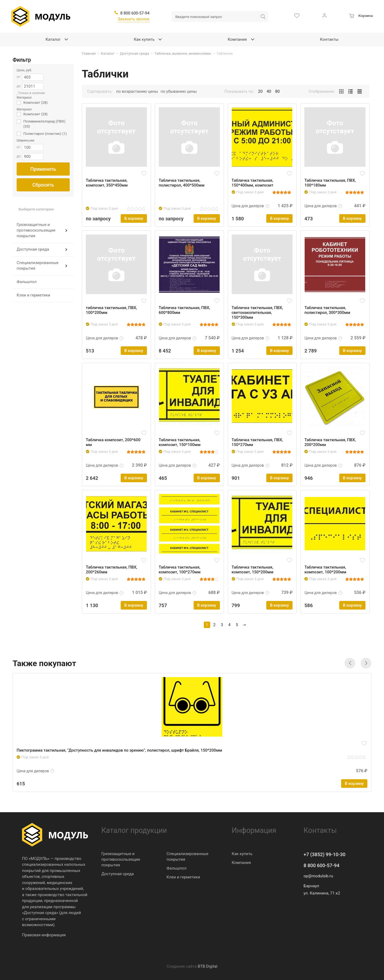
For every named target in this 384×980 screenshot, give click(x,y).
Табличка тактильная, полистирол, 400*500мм (182, 183)
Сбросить (43, 185)
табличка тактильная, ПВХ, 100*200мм (111, 310)
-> (245, 625)
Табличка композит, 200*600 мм (113, 442)
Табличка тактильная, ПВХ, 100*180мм (330, 183)
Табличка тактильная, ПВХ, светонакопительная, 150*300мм (257, 313)
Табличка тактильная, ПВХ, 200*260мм (112, 570)
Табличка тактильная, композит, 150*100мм (180, 442)
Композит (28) (36, 102)
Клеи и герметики (33, 295)
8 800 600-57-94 (322, 865)
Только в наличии (32, 93)
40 (269, 91)
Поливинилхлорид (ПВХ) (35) (44, 124)
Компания (241, 863)
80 (277, 91)
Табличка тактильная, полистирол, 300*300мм (327, 310)
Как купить (242, 854)
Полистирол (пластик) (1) (45, 133)
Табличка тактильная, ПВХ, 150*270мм (257, 442)
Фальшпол (27, 282)
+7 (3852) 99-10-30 (324, 854)
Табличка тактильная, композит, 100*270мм (180, 570)
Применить (43, 169)
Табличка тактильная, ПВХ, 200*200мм (330, 442)
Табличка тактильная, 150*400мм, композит (253, 183)
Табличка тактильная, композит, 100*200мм (325, 570)
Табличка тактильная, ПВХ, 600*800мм (184, 310)
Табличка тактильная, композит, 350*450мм (107, 183)
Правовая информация (44, 935)
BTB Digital (207, 966)
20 (260, 91)
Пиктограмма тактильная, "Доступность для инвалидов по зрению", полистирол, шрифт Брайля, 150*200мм (119, 750)
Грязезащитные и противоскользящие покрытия (36, 230)
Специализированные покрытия (38, 266)
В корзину (134, 218)
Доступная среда (33, 249)
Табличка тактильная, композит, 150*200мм (253, 570)
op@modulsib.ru (318, 876)
